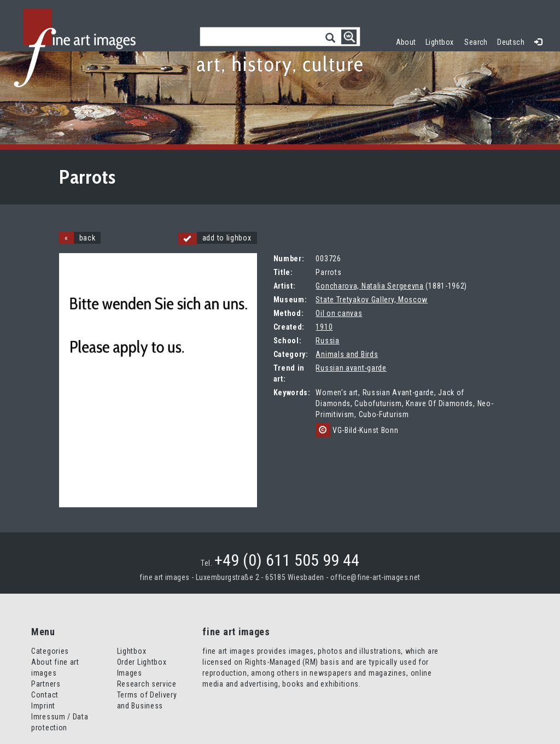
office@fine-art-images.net (375, 577)
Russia (327, 341)
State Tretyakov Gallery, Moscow (372, 300)
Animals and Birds (347, 354)
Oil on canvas (339, 313)
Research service (147, 684)
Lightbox (442, 41)
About (406, 42)
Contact (45, 695)
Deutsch (511, 42)
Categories (50, 651)
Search (476, 42)
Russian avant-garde (351, 368)
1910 (324, 327)
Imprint (43, 706)
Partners (46, 684)
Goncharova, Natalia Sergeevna (369, 286)
